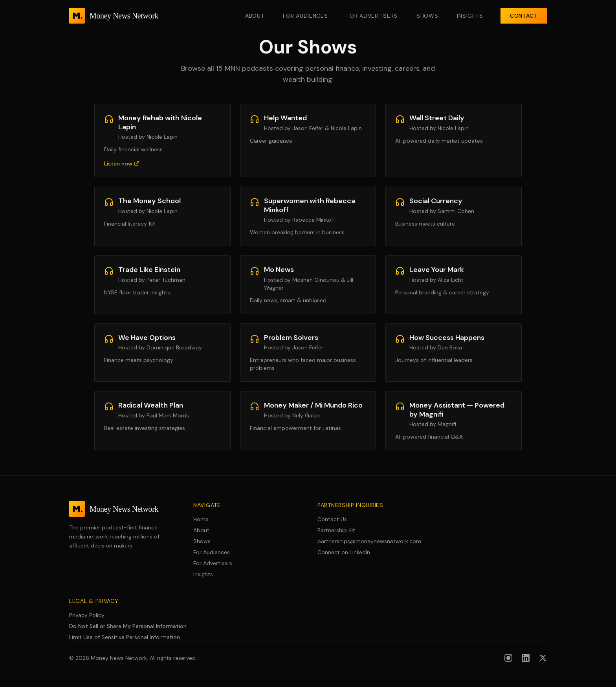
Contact (524, 16)
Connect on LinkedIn (344, 552)
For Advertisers (372, 16)
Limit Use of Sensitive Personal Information (125, 637)
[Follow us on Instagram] (508, 658)
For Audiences (305, 16)
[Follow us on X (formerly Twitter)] (543, 658)
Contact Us (332, 519)
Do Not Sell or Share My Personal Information (128, 626)
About (255, 16)
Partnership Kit (336, 530)
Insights (470, 16)
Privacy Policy (87, 615)
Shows (427, 16)
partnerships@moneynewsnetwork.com (369, 541)
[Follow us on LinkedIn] (526, 658)
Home (201, 519)
